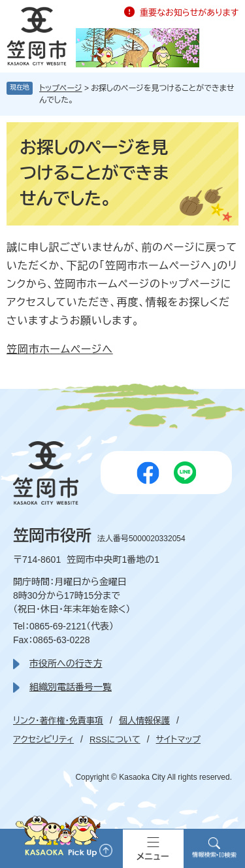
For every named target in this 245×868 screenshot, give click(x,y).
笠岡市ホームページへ (60, 349)
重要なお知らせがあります (189, 13)
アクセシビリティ (43, 740)
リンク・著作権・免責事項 (58, 721)
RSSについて (115, 740)
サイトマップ (178, 740)
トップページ (61, 88)
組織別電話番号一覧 (71, 687)
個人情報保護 (144, 721)
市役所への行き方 (66, 663)
